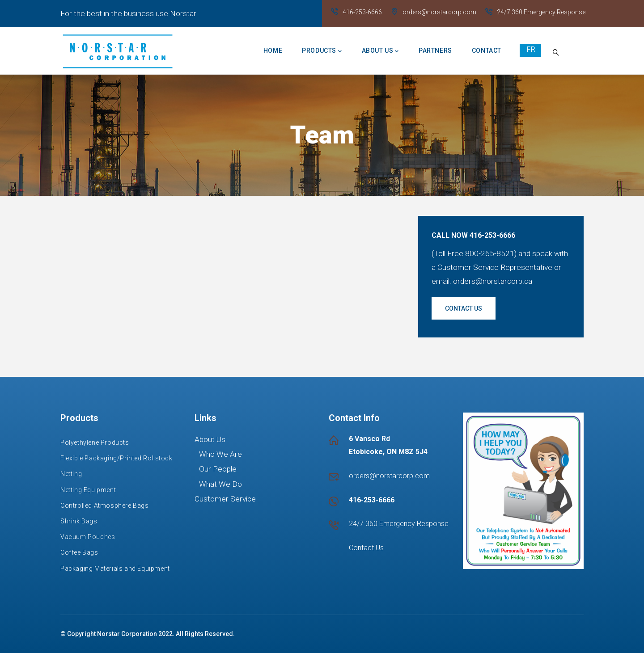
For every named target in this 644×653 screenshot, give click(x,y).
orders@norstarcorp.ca (493, 281)
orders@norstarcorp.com (439, 12)
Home (273, 51)
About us (380, 51)
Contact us (464, 308)
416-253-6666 (362, 12)
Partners (435, 51)
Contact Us (366, 548)
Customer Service (225, 499)
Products (322, 51)
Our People (218, 469)
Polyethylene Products (95, 442)
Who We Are (220, 454)
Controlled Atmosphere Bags (105, 506)
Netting (71, 474)
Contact (487, 51)
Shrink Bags (79, 521)
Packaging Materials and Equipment (115, 569)
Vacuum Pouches (88, 537)
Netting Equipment (88, 490)
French (530, 50)
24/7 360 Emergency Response (541, 12)
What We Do (220, 484)
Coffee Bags (79, 552)
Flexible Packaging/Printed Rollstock (117, 458)
